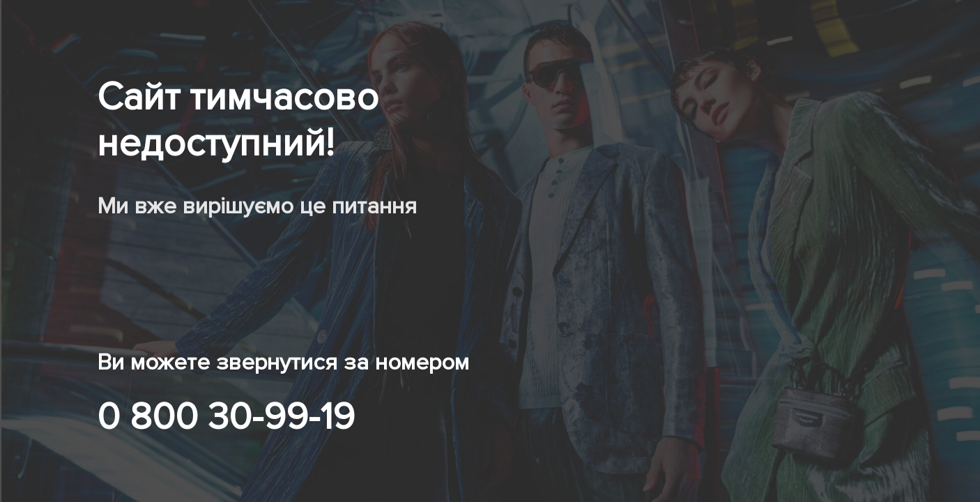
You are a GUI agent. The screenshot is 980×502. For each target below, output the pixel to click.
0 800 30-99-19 (226, 417)
